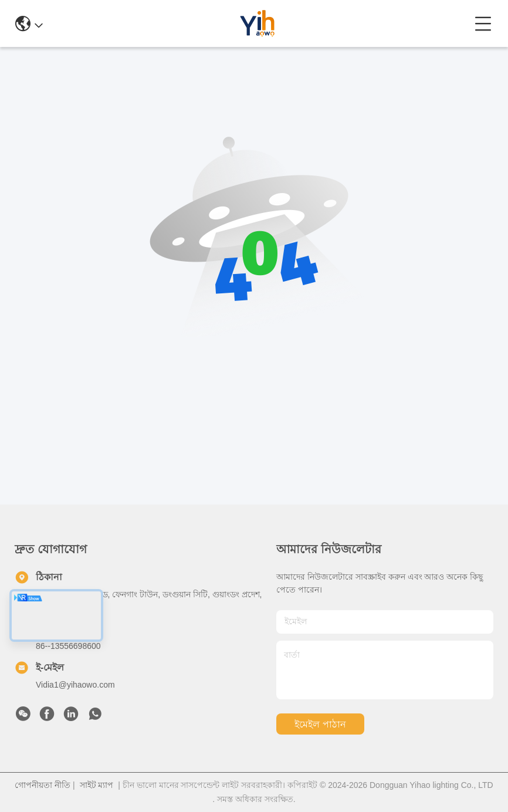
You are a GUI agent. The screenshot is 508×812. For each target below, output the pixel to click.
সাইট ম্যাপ (97, 785)
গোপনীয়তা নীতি (43, 785)
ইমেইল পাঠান (320, 724)
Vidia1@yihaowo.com (75, 685)
